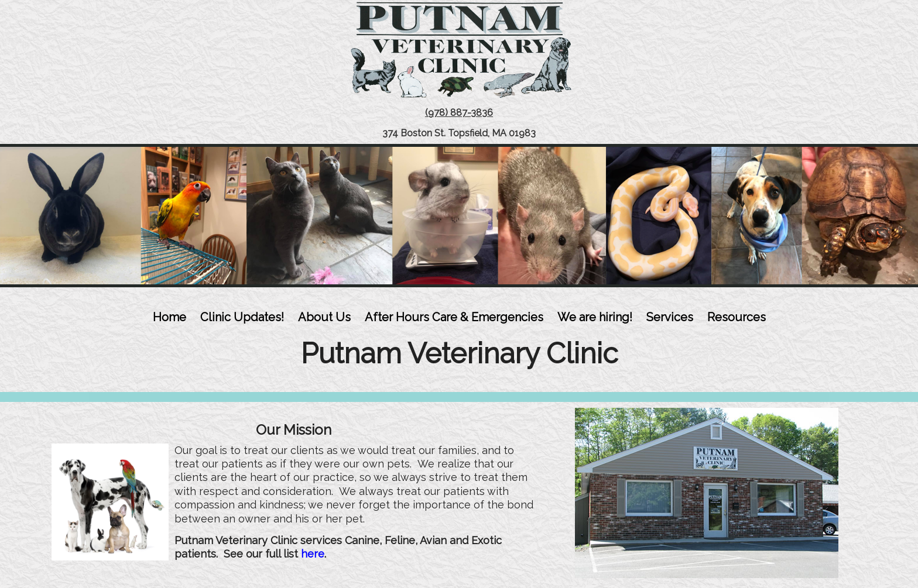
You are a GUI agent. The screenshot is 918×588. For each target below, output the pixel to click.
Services (670, 317)
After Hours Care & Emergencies (454, 317)
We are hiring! (595, 317)
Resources (737, 317)
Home (169, 317)
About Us (324, 317)
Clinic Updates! (242, 317)
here (313, 554)
